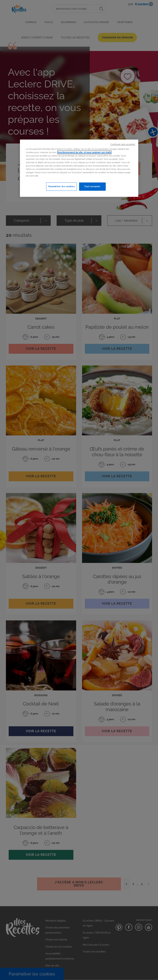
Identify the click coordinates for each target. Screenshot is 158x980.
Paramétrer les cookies (62, 187)
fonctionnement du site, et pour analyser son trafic (84, 152)
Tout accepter (92, 187)
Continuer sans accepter (123, 144)
